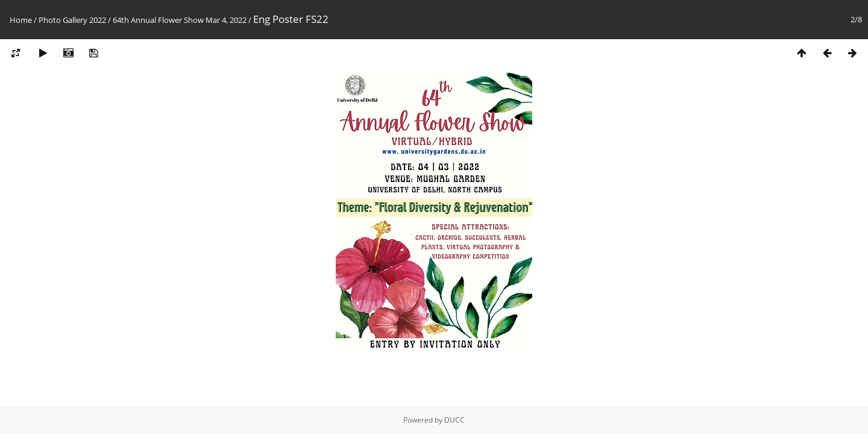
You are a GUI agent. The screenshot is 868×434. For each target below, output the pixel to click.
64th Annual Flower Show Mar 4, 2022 (180, 20)
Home (21, 20)
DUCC (454, 420)
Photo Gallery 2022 (72, 20)
